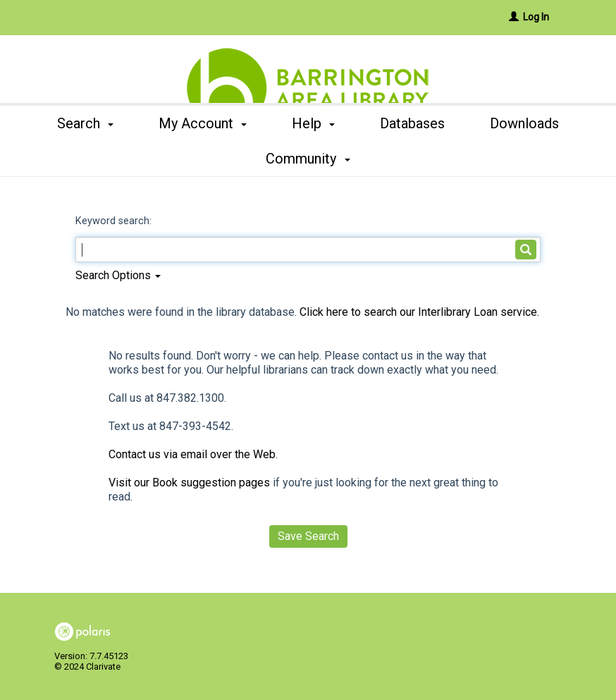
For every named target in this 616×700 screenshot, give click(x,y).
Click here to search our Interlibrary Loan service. (419, 312)
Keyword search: (115, 221)
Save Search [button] (308, 536)
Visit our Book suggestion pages (189, 483)
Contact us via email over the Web (192, 454)
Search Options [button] (118, 275)
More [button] (525, 159)
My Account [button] (209, 159)
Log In (536, 17)
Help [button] (320, 159)
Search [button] (92, 159)
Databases (419, 159)
